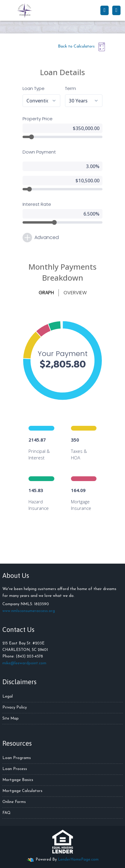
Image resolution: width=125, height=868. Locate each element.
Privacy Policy (15, 707)
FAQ (7, 813)
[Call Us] (105, 10)
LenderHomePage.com (78, 860)
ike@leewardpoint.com (26, 663)
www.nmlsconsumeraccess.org (29, 611)
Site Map (11, 718)
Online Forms (14, 802)
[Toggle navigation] (116, 10)
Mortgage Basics (18, 780)
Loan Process (15, 769)
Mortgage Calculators (22, 791)
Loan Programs (17, 758)
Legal (8, 697)
